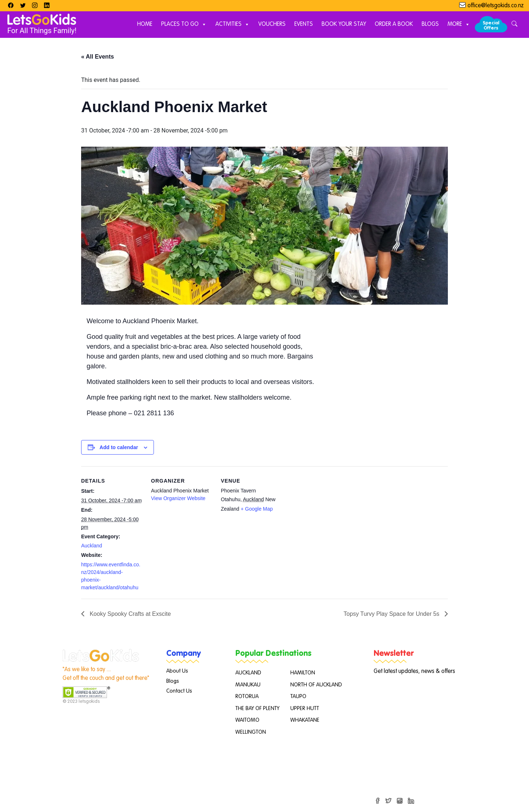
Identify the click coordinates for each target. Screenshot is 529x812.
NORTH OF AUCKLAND (316, 685)
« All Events (98, 57)
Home (145, 24)
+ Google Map (256, 509)
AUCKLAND (248, 673)
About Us (177, 671)
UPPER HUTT (305, 708)
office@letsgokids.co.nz (496, 6)
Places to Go (184, 25)
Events (304, 24)
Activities (232, 25)
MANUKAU (248, 685)
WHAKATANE (305, 720)
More (459, 25)
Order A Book (394, 24)
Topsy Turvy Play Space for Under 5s (392, 614)
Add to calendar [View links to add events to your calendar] (119, 447)
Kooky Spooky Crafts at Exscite (130, 614)
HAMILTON (303, 673)
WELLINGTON (251, 732)
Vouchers (272, 24)
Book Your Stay (344, 24)
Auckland (92, 546)
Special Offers (491, 26)
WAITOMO (247, 720)
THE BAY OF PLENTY (257, 708)
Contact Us (179, 691)
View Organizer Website (178, 498)
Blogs (430, 24)
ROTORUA (247, 696)
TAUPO (298, 696)
